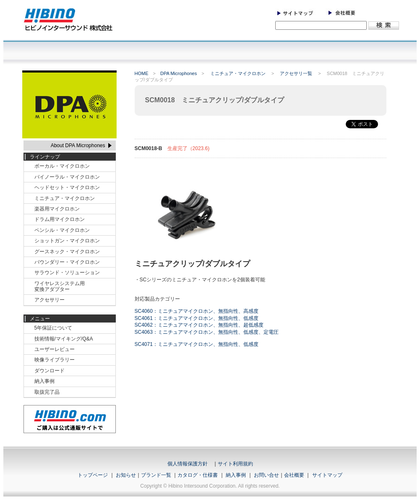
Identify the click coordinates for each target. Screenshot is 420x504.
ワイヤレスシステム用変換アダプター (60, 286)
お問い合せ (266, 475)
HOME (142, 73)
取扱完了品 (47, 392)
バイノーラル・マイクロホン (67, 177)
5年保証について (53, 328)
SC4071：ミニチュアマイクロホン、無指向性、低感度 (197, 344)
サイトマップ (327, 475)
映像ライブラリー (55, 360)
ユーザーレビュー (55, 349)
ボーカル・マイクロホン (62, 166)
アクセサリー (50, 300)
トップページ (93, 475)
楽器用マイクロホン (57, 209)
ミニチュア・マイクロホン (239, 73)
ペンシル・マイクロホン (62, 230)
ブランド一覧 (156, 475)
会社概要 (294, 475)
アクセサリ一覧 (297, 73)
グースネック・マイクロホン (67, 252)
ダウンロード (50, 371)
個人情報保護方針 (188, 464)
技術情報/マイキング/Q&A (64, 339)
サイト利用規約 (235, 464)
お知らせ (126, 475)
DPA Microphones (179, 73)
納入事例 (44, 381)
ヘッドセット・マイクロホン (67, 187)
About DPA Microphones (78, 145)
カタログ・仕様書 (198, 475)
